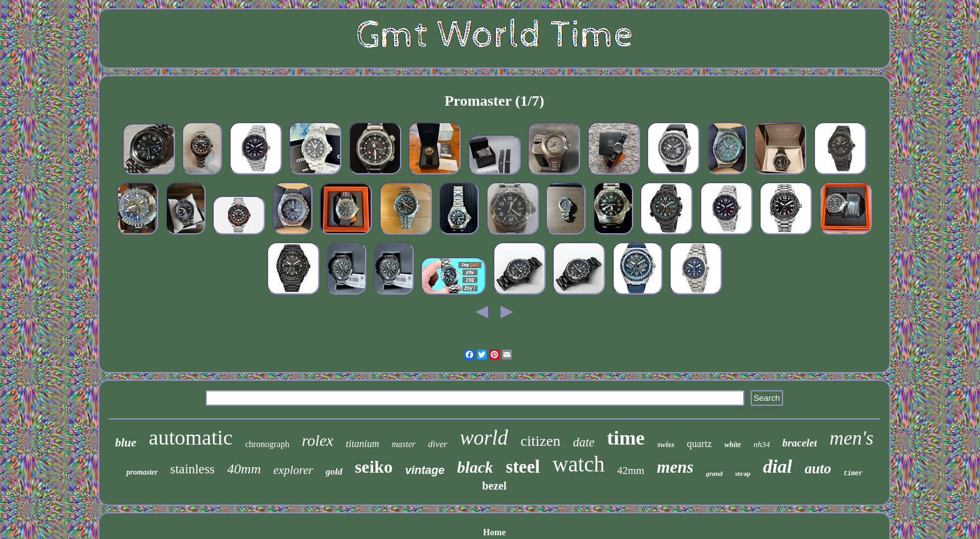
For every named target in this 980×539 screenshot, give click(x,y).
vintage (425, 470)
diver (438, 444)
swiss (666, 444)
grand (714, 473)
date (584, 442)
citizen (541, 441)
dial (778, 466)
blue (126, 442)
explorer (293, 470)
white (733, 445)
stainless (192, 469)
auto (817, 469)
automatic (191, 437)
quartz (699, 444)
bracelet (800, 443)
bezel (495, 486)
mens (675, 467)
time (626, 438)
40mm (244, 469)
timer (853, 474)
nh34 (762, 444)
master (404, 444)
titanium (362, 444)
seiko (374, 467)
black (475, 467)
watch (579, 464)
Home (494, 532)
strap (742, 473)
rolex (317, 441)
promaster (142, 472)
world (484, 438)
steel (523, 466)
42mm (630, 471)
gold (334, 471)
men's (851, 438)
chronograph (267, 444)
